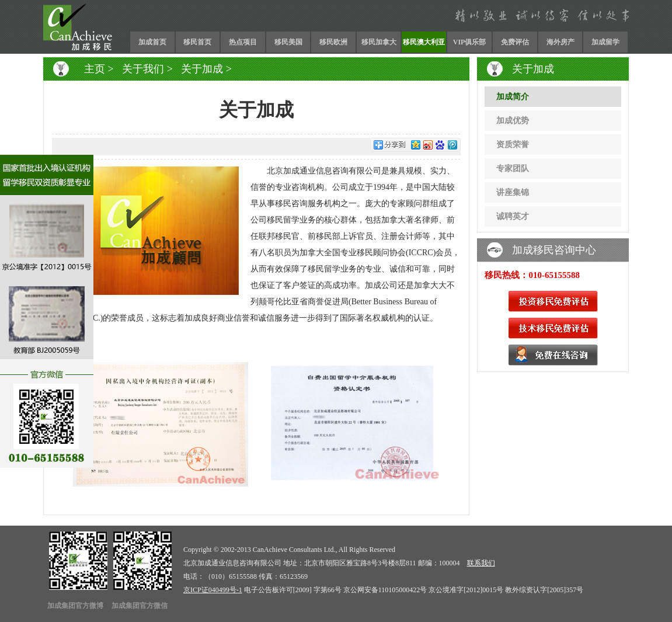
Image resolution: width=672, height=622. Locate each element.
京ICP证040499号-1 (213, 590)
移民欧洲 (333, 42)
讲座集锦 (513, 192)
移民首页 (197, 42)
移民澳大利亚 (424, 42)
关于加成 (202, 69)
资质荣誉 (513, 145)
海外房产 (560, 42)
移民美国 (288, 42)
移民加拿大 (379, 42)
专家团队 (513, 168)
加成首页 (152, 42)
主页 (95, 69)
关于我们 (143, 69)
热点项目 (243, 42)
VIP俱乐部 (470, 42)
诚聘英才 (513, 216)
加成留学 (605, 42)
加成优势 (513, 121)
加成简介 (513, 97)
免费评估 (515, 42)
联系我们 (481, 563)
